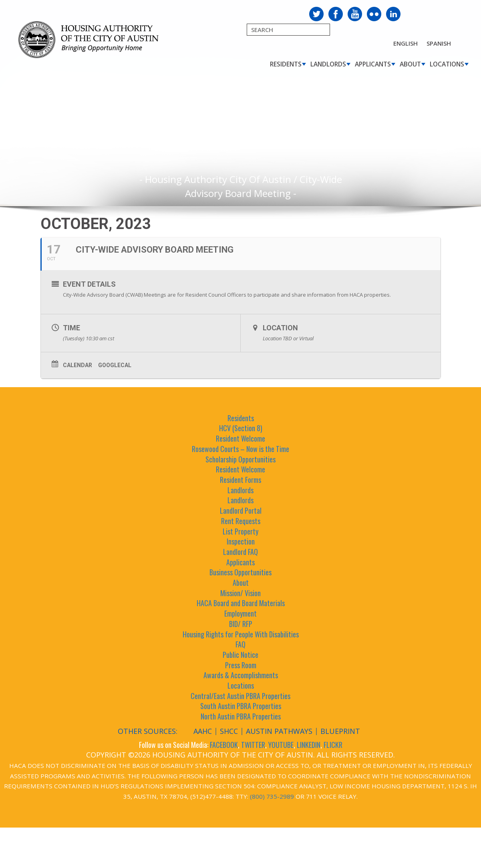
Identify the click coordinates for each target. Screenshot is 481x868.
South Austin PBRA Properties (241, 706)
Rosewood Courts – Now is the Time (240, 449)
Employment (240, 613)
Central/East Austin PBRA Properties (240, 696)
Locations (447, 64)
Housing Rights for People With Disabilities (241, 634)
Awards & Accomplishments (241, 675)
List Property (240, 531)
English (406, 43)
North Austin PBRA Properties (241, 716)
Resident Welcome (240, 438)
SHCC (229, 731)
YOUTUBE (281, 745)
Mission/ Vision (240, 593)
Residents (286, 64)
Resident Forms (240, 480)
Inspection (241, 541)
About (410, 64)
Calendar (77, 365)
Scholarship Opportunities (240, 459)
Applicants (373, 64)
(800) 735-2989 (272, 796)
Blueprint (340, 731)
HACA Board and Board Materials (241, 603)
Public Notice (240, 655)
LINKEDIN (309, 745)
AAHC (203, 731)
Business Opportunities (240, 572)
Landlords (328, 64)
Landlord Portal (241, 510)
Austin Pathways (279, 731)
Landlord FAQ (240, 552)
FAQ (240, 644)
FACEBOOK (224, 745)
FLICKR (333, 745)
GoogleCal (115, 365)
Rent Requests (241, 521)
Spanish (439, 43)
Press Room (241, 665)
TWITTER (253, 745)
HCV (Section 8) (241, 428)
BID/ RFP (241, 624)
